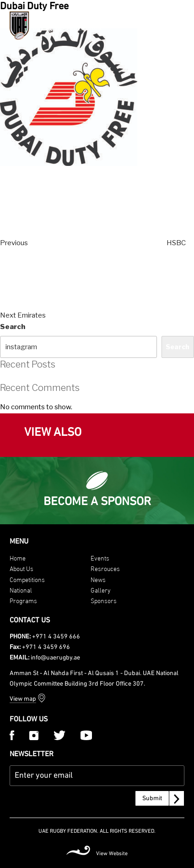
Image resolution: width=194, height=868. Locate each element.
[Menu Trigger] (178, 25)
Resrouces (105, 568)
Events (100, 558)
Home (18, 558)
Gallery (101, 590)
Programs (23, 600)
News (98, 579)
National (21, 590)
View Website (112, 854)
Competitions (27, 579)
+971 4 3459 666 (56, 637)
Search (13, 327)
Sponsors (104, 600)
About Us (22, 568)
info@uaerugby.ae (55, 658)
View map (23, 699)
